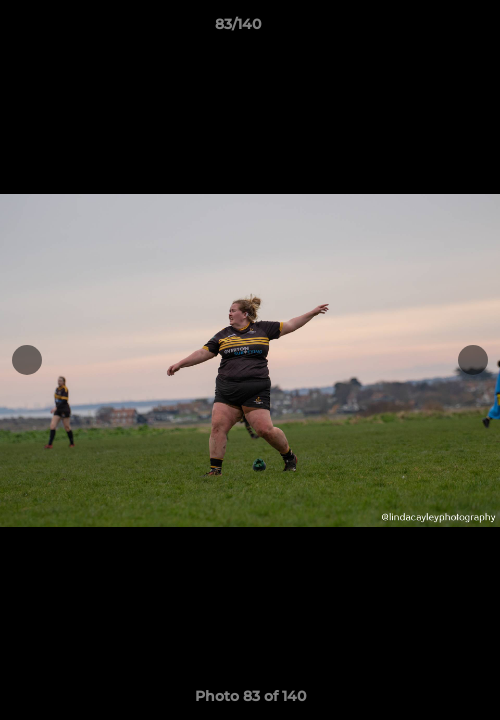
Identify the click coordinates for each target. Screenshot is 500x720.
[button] (428, 29)
